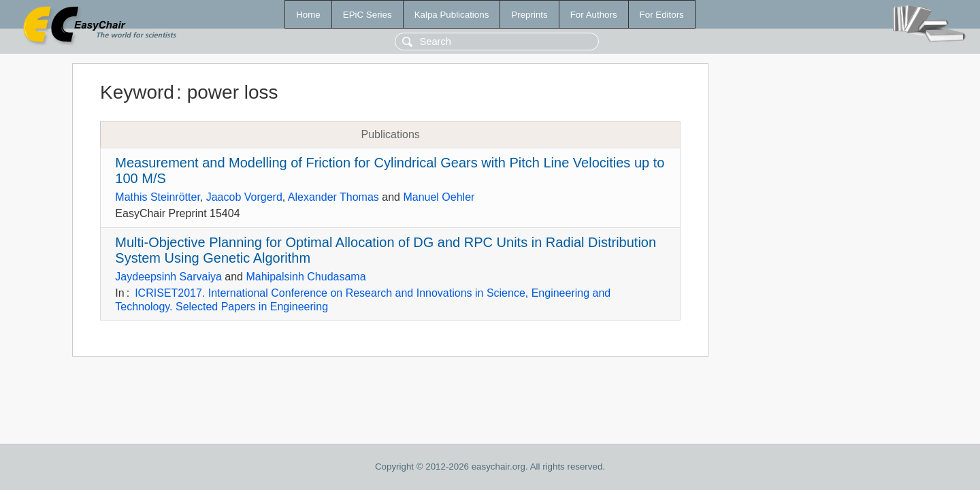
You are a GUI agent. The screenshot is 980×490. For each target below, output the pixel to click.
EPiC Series (367, 15)
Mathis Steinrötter (158, 197)
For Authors (594, 15)
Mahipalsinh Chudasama (306, 277)
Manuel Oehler (439, 197)
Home (308, 15)
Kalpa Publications (452, 15)
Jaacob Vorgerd (244, 197)
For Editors (662, 15)
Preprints (529, 15)
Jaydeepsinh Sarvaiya (168, 277)
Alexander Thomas (333, 197)
